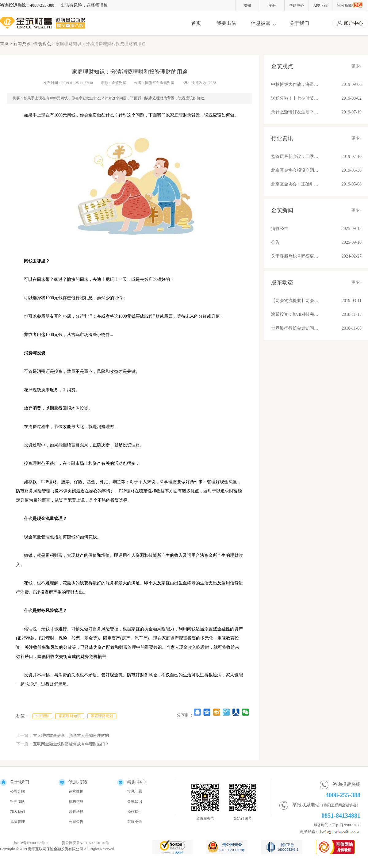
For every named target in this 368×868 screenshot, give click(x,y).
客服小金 (135, 822)
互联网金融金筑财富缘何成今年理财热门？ (71, 744)
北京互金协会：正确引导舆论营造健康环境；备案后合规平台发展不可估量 (295, 184)
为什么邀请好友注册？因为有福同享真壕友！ (295, 112)
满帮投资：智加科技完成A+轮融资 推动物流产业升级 (295, 314)
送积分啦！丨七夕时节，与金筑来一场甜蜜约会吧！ (295, 98)
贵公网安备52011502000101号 (86, 843)
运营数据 (76, 791)
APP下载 (320, 6)
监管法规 (76, 812)
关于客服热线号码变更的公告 (295, 256)
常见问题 (135, 791)
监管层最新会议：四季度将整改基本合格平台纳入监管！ (295, 157)
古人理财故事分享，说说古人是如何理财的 (71, 735)
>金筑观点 (41, 44)
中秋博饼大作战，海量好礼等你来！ (295, 84)
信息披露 (261, 23)
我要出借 (226, 23)
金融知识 (135, 801)
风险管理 (17, 822)
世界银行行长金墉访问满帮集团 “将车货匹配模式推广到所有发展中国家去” (295, 328)
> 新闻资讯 (21, 44)
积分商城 (350, 5)
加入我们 (17, 812)
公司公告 (76, 822)
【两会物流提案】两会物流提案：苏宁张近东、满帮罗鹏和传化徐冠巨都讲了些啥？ (295, 301)
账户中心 (350, 23)
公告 (275, 242)
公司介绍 (17, 791)
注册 (272, 6)
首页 (196, 23)
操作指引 (135, 812)
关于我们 (299, 23)
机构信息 (76, 801)
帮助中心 (297, 6)
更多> (356, 66)
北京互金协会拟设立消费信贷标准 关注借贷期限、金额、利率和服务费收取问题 (295, 170)
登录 (248, 6)
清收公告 (280, 229)
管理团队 (17, 801)
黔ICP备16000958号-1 (31, 843)
